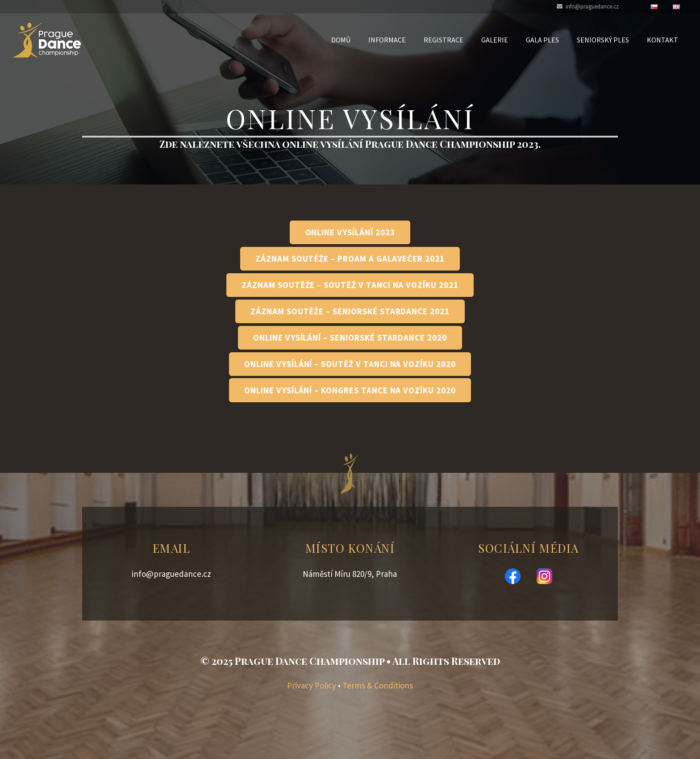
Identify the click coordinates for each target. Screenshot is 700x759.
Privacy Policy (312, 685)
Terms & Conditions (378, 685)
